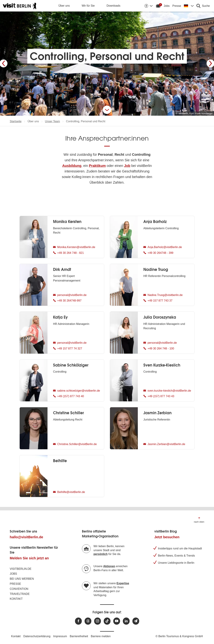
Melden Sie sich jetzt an (29, 558)
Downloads (114, 6)
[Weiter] (211, 63)
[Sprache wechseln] (189, 6)
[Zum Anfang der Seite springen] (199, 520)
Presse (177, 6)
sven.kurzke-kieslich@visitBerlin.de (167, 391)
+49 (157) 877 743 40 (68, 397)
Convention (19, 589)
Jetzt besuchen (167, 537)
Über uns (64, 6)
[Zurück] (3, 63)
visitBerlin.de (21, 569)
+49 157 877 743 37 (158, 301)
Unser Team (52, 121)
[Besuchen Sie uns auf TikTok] (107, 621)
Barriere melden (101, 636)
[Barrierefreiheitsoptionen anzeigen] (148, 6)
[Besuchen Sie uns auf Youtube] (117, 621)
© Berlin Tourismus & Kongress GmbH (179, 636)
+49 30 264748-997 (67, 301)
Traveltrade (20, 594)
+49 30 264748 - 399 (158, 253)
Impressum (60, 636)
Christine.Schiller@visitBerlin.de (75, 445)
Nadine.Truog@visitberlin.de (163, 295)
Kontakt (16, 599)
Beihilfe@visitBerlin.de (69, 492)
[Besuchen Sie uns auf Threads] (88, 621)
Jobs (167, 6)
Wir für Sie (88, 6)
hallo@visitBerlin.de (26, 537)
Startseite (16, 121)
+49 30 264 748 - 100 (159, 349)
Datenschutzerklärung (37, 636)
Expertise (123, 583)
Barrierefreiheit (79, 636)
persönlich (100, 554)
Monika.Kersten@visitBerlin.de (74, 248)
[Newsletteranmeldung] (136, 621)
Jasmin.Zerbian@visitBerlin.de (164, 445)
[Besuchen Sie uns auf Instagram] (98, 621)
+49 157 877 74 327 (68, 349)
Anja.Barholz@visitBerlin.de (163, 248)
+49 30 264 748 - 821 (68, 253)
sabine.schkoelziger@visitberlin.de (77, 391)
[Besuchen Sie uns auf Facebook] (78, 621)
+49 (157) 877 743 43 (159, 397)
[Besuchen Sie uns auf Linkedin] (126, 621)
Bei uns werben (22, 579)
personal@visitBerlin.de (70, 295)
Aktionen (109, 566)
